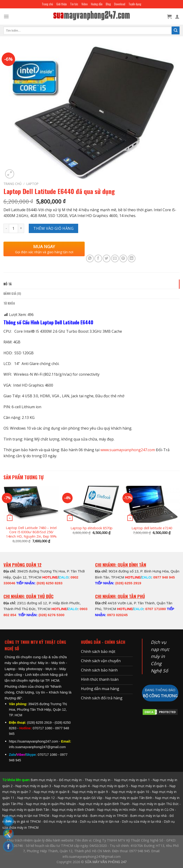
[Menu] (6, 16)
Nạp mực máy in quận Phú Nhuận (51, 804)
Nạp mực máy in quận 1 (132, 780)
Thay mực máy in (98, 780)
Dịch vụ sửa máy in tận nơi (100, 821)
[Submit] (176, 30)
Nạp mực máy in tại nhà (70, 816)
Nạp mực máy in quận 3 (33, 786)
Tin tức (74, 4)
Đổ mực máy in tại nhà (60, 821)
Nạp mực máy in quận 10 (130, 792)
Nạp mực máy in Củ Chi (157, 810)
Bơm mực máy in (43, 780)
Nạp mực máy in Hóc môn (117, 810)
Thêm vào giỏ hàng (53, 228)
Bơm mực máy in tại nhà (148, 816)
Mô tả (8, 284)
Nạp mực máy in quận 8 (52, 792)
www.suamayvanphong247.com (128, 450)
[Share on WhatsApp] (90, 258)
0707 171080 (156, 609)
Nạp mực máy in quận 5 (110, 786)
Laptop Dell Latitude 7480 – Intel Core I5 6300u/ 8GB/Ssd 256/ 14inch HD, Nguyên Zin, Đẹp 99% (31, 532)
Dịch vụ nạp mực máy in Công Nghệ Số (160, 656)
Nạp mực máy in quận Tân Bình (129, 798)
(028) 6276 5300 (51, 615)
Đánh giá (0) (12, 294)
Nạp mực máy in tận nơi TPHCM (26, 816)
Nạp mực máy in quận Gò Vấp (80, 798)
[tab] (91, 284)
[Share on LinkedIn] (132, 258)
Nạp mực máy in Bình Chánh (73, 810)
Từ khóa (9, 303)
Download (120, 4)
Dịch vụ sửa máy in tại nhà (141, 821)
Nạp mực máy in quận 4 (72, 786)
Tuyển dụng (135, 4)
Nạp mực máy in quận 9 (90, 792)
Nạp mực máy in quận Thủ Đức (156, 804)
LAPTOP (32, 184)
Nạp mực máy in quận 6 (149, 786)
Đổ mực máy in (70, 780)
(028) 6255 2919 (128, 583)
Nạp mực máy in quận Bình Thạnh (104, 804)
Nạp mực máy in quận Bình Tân (26, 810)
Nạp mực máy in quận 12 (36, 798)
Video (85, 4)
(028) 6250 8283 (50, 583)
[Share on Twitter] (107, 258)
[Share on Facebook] (98, 258)
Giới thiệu (62, 4)
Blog (108, 4)
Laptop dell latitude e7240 (152, 528)
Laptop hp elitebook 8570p (91, 528)
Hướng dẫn (97, 4)
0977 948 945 (164, 577)
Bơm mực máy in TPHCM (109, 816)
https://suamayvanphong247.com (34, 741)
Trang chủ (47, 4)
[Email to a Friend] (115, 258)
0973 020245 (117, 615)
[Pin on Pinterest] (123, 258)
